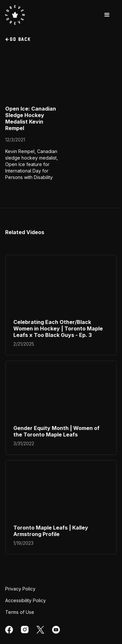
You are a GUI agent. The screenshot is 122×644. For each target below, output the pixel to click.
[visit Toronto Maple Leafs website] (15, 15)
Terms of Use (20, 612)
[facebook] (9, 630)
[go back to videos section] (61, 40)
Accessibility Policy (26, 600)
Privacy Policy (20, 589)
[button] (107, 15)
